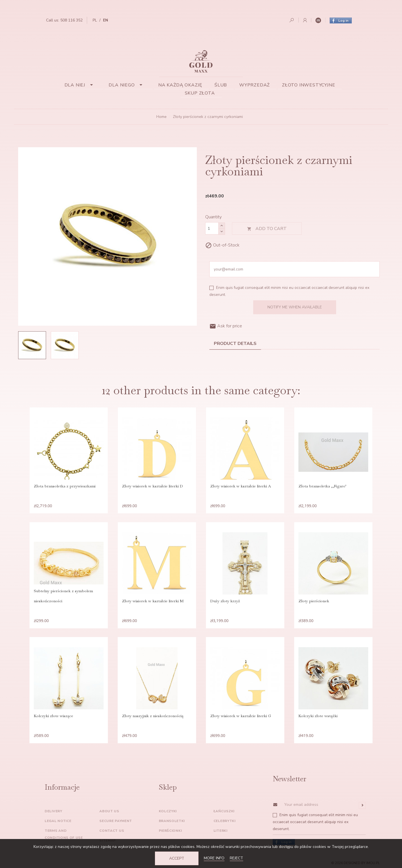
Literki (221, 831)
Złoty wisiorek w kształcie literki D (152, 486)
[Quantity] (212, 228)
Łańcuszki (224, 811)
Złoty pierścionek (314, 601)
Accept (177, 858)
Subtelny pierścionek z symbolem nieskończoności (63, 596)
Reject (236, 858)
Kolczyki (168, 811)
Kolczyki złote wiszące (53, 716)
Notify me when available (295, 307)
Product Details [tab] (235, 344)
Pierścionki (170, 831)
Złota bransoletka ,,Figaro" (322, 486)
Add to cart (267, 229)
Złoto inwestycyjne (308, 85)
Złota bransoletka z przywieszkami (65, 486)
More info (214, 858)
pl (95, 20)
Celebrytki (225, 821)
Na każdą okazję (180, 85)
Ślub (221, 85)
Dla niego (127, 85)
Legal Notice (58, 821)
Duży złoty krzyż (225, 601)
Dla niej (81, 85)
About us (109, 811)
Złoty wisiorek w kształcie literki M (153, 601)
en (106, 20)
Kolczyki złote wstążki (318, 716)
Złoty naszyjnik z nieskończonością (153, 716)
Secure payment (116, 821)
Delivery (53, 811)
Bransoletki (172, 821)
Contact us (112, 831)
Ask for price (226, 326)
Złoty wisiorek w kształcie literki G (241, 716)
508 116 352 (71, 20)
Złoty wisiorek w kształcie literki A (241, 486)
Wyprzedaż (254, 85)
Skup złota (200, 93)
